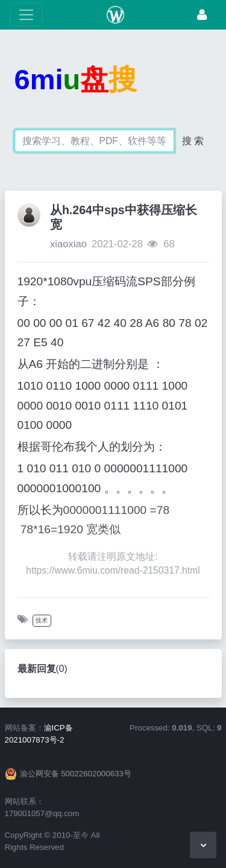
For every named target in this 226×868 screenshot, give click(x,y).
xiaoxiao (68, 244)
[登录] (202, 15)
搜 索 (193, 141)
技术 (42, 620)
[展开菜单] (26, 15)
